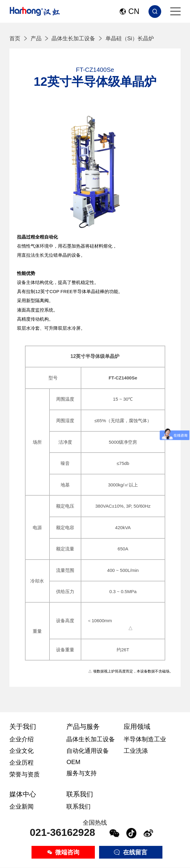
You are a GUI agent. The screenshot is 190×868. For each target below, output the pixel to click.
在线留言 (131, 852)
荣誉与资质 (25, 774)
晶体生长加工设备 (73, 38)
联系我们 (78, 806)
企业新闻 (22, 806)
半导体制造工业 (145, 739)
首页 (15, 38)
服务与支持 (82, 773)
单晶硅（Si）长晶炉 (130, 38)
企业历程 (22, 763)
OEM (73, 762)
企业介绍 (22, 739)
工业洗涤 (136, 751)
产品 (36, 38)
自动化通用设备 (88, 751)
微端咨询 (63, 852)
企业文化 (22, 751)
